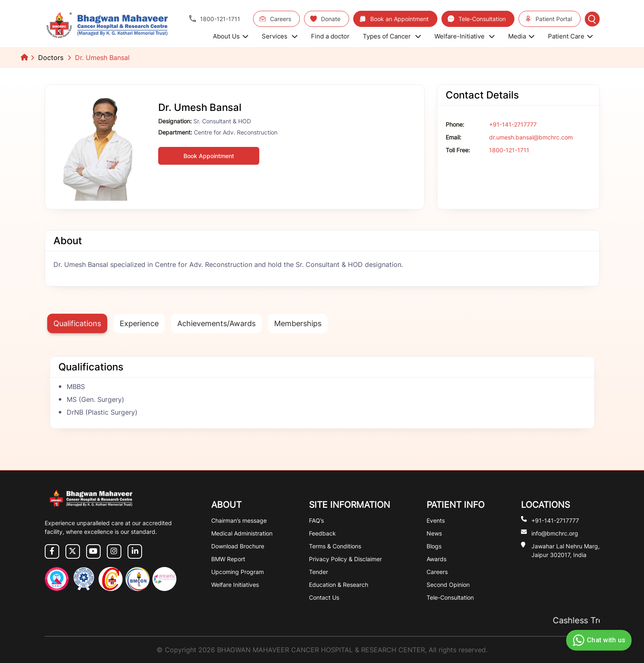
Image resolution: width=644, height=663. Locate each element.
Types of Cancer (392, 36)
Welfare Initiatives (235, 585)
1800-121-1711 (215, 19)
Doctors (51, 58)
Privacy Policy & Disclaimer (345, 559)
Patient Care (570, 36)
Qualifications (77, 323)
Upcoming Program (238, 572)
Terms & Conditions (335, 546)
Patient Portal (548, 19)
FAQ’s (316, 520)
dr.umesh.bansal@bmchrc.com (531, 137)
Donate (325, 19)
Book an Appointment (394, 19)
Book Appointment (209, 156)
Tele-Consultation (477, 19)
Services (280, 36)
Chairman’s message (239, 520)
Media (521, 36)
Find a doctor (330, 36)
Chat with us (598, 640)
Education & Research (339, 585)
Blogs (434, 546)
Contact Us (324, 597)
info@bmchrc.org (555, 533)
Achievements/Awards (216, 323)
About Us (231, 36)
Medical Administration (242, 533)
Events (436, 520)
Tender (318, 572)
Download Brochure (238, 546)
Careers (275, 19)
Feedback (322, 533)
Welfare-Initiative (465, 36)
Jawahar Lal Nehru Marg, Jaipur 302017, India (566, 550)
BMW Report (228, 559)
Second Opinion (448, 585)
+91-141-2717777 (513, 124)
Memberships (298, 323)
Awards (437, 559)
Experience (139, 323)
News (434, 533)
